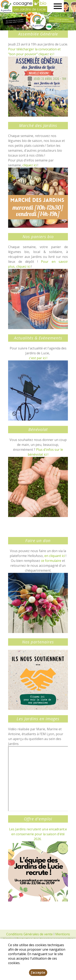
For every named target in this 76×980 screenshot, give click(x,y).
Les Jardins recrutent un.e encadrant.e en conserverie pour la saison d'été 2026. (38, 834)
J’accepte (38, 972)
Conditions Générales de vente (29, 934)
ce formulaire (51, 561)
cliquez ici (30, 165)
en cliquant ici (55, 556)
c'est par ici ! (38, 358)
